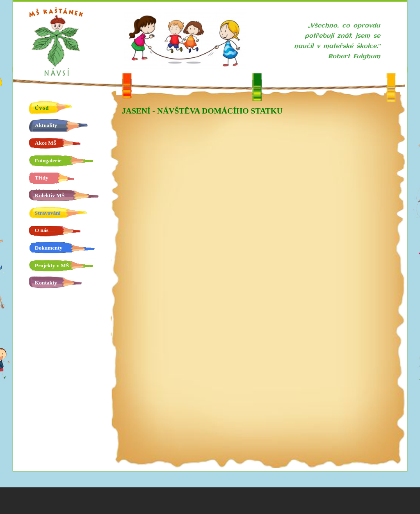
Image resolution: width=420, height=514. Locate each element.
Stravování (48, 213)
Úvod (42, 108)
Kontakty (46, 283)
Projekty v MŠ (52, 265)
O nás (42, 230)
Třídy (42, 178)
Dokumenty (49, 248)
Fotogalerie (48, 160)
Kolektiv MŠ (50, 195)
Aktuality (46, 125)
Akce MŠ (46, 143)
